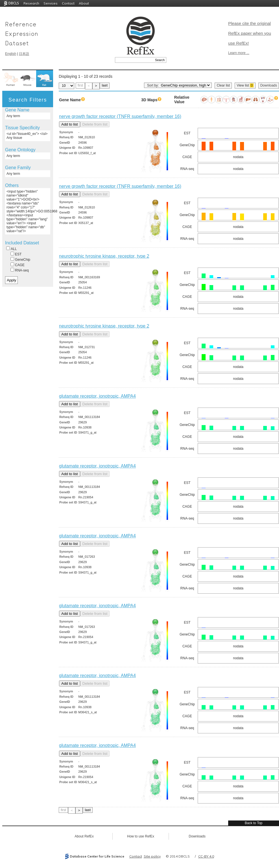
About (84, 3)
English (11, 54)
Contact (68, 3)
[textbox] (134, 60)
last (105, 85)
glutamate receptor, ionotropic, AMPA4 (97, 396)
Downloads (269, 85)
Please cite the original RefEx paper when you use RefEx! (250, 33)
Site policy (152, 856)
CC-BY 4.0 (206, 856)
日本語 (24, 54)
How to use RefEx (141, 836)
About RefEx (84, 836)
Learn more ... (239, 53)
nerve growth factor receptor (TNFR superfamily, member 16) (120, 116)
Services (51, 3)
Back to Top (254, 823)
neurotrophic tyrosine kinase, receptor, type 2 (104, 256)
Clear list (223, 85)
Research (31, 3)
